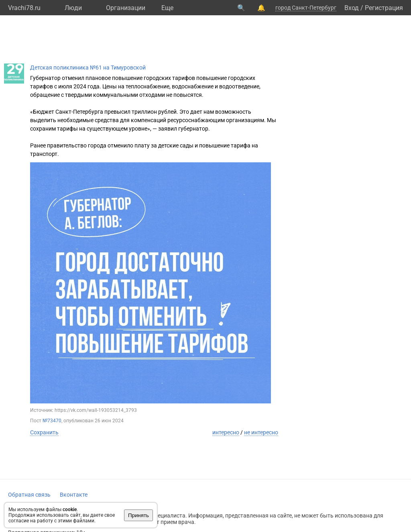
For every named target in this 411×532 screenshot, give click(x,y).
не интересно (261, 432)
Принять (138, 515)
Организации (126, 8)
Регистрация (384, 8)
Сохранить (44, 432)
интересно (226, 432)
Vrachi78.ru (24, 8)
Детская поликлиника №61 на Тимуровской (88, 68)
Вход (352, 8)
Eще (167, 8)
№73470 (52, 421)
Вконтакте (74, 495)
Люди (73, 8)
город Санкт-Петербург (306, 8)
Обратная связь (29, 495)
